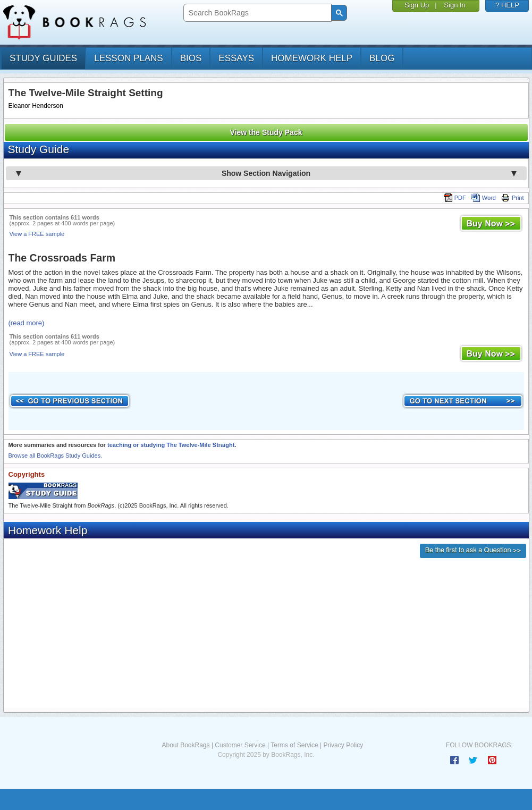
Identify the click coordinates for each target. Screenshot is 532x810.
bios (191, 58)
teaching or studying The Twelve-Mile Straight (171, 445)
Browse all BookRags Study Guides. (56, 455)
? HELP (507, 5)
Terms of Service (294, 745)
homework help (312, 58)
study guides (43, 58)
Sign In (454, 5)
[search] (256, 13)
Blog (382, 58)
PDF (455, 198)
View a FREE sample (37, 234)
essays (236, 58)
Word (484, 198)
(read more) (27, 323)
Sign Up (417, 5)
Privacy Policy (343, 745)
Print (513, 198)
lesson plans (128, 58)
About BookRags (185, 745)
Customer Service (240, 745)
